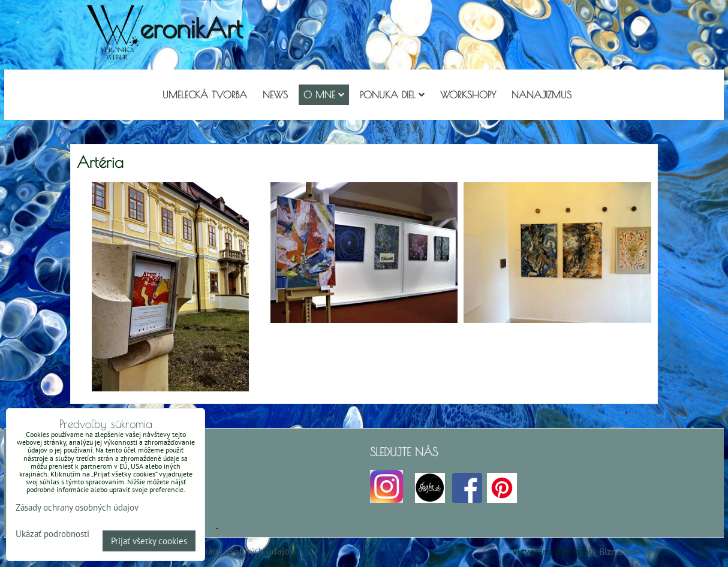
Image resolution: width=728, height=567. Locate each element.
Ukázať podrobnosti (52, 534)
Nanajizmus (542, 95)
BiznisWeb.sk (625, 551)
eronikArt (191, 28)
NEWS (275, 95)
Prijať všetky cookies (149, 541)
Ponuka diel (392, 95)
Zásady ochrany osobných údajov (227, 551)
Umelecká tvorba (205, 95)
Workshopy (468, 95)
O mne (324, 95)
